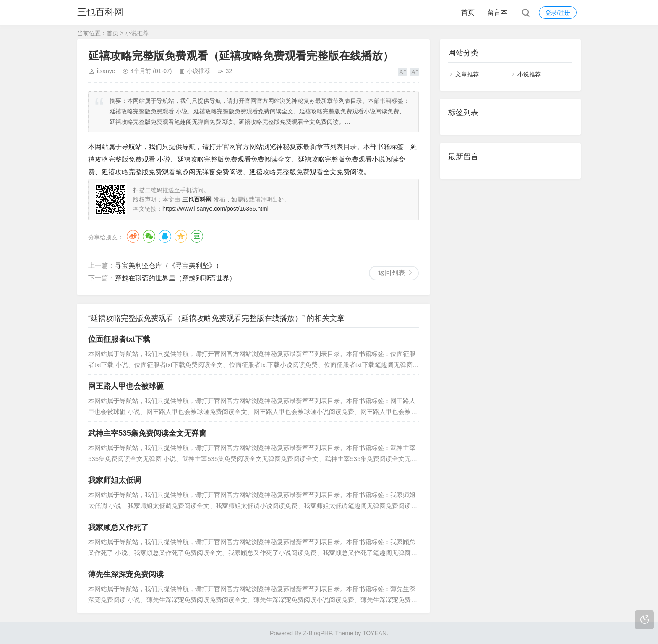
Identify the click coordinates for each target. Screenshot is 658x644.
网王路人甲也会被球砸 (126, 386)
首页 (468, 12)
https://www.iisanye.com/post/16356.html (215, 209)
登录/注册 (558, 13)
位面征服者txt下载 (119, 339)
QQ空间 (181, 236)
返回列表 (392, 273)
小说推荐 (137, 33)
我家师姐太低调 (115, 480)
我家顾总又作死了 (118, 527)
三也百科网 (100, 12)
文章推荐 (467, 74)
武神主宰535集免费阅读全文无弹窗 (147, 433)
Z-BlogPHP (317, 633)
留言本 (497, 12)
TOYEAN (375, 633)
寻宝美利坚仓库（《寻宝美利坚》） (169, 266)
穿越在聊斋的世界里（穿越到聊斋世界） (175, 278)
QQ (165, 236)
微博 (133, 236)
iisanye (106, 71)
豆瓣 (197, 236)
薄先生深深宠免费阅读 (126, 574)
